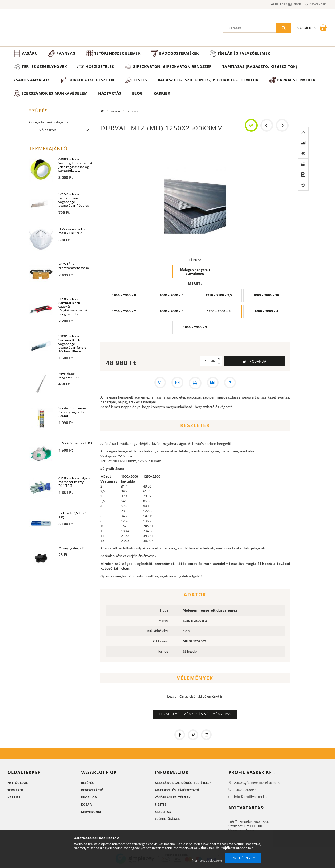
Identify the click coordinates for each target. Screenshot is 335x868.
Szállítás (163, 812)
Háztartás (110, 93)
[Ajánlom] (177, 383)
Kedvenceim (91, 812)
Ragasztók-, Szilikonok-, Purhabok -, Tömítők (208, 80)
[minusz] (219, 364)
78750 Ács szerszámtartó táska (74, 266)
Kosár (86, 804)
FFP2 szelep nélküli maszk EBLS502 (72, 231)
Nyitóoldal (18, 783)
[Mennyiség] (206, 361)
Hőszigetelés (100, 67)
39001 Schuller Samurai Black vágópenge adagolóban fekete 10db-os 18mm (72, 344)
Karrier (162, 93)
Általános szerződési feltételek (183, 783)
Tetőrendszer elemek (117, 53)
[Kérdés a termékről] (231, 383)
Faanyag (66, 53)
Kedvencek (314, 4)
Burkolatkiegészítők (92, 80)
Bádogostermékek (179, 53)
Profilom (89, 797)
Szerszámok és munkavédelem (55, 93)
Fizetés (161, 804)
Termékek (15, 790)
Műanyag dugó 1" (72, 549)
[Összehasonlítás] (213, 383)
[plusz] (219, 359)
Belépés (265, 4)
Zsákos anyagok (32, 80)
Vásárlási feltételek (173, 797)
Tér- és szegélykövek (44, 67)
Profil (289, 4)
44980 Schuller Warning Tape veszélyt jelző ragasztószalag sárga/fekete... (75, 165)
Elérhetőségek (167, 819)
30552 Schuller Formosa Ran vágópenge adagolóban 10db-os (74, 200)
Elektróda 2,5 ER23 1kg (72, 516)
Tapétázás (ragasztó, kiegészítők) (260, 67)
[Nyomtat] (195, 383)
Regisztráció (92, 790)
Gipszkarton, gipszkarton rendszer (172, 67)
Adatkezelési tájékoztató (177, 790)
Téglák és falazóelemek (244, 53)
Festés (140, 80)
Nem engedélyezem (207, 860)
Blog (137, 93)
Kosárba (258, 361)
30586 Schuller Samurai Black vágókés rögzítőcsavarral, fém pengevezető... (74, 307)
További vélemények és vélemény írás (195, 714)
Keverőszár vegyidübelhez (69, 376)
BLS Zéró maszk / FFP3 (75, 444)
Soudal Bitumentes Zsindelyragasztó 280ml (72, 413)
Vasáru (30, 53)
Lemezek (133, 111)
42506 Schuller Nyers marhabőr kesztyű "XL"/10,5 (74, 483)
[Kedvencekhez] (159, 383)
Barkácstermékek (296, 80)
